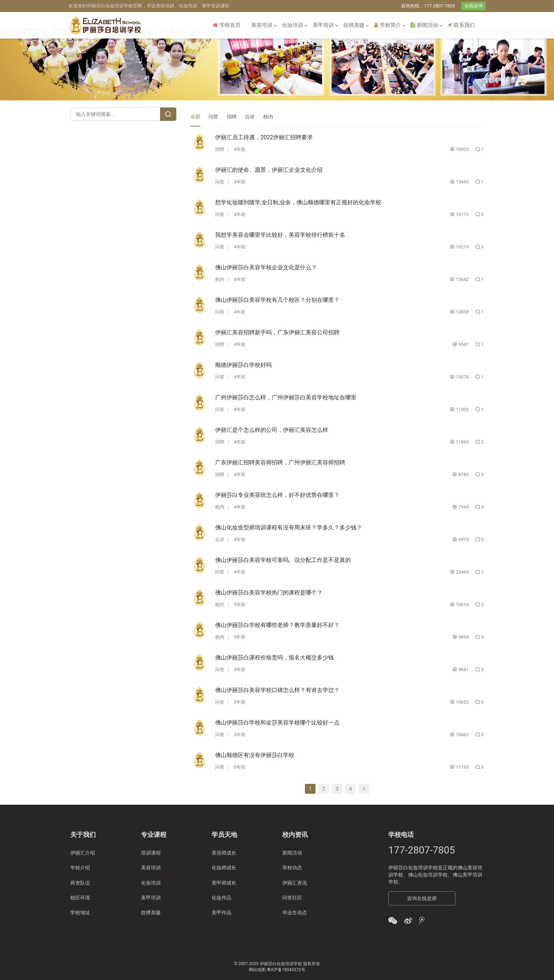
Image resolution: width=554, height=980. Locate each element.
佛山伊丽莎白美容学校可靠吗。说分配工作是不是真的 (283, 560)
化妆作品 (222, 898)
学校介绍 (80, 868)
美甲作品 (222, 912)
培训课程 (151, 853)
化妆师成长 (224, 868)
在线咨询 (473, 6)
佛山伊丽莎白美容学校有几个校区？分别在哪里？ (277, 300)
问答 (213, 117)
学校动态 (292, 868)
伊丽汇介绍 (83, 853)
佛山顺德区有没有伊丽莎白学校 (255, 755)
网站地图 (257, 970)
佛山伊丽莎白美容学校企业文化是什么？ (266, 267)
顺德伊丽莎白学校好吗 (243, 365)
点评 (250, 117)
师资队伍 (80, 883)
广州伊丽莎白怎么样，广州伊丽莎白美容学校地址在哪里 (286, 397)
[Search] (168, 114)
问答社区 (292, 898)
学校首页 (227, 25)
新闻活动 (424, 25)
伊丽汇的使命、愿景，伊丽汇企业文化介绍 (269, 170)
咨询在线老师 (422, 898)
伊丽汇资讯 (295, 883)
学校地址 (80, 912)
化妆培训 (293, 25)
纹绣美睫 (354, 25)
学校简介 (388, 25)
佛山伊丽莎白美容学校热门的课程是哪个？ (269, 592)
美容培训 (262, 25)
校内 (268, 117)
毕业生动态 (295, 912)
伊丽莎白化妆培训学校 (413, 868)
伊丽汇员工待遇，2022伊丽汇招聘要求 (264, 137)
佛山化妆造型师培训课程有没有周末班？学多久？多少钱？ (289, 527)
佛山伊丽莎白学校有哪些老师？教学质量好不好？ (277, 625)
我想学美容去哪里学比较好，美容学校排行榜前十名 (280, 235)
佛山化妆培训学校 (428, 875)
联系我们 (461, 25)
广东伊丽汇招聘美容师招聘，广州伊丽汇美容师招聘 (280, 462)
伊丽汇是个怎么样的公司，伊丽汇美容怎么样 (272, 430)
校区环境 (80, 898)
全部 (195, 117)
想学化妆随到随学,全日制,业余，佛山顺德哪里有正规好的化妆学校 (298, 202)
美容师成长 (224, 853)
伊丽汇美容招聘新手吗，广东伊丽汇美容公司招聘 (277, 332)
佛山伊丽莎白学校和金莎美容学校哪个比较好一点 (277, 723)
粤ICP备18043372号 (286, 970)
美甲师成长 (224, 883)
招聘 (232, 117)
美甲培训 (323, 25)
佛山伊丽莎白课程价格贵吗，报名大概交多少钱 (275, 658)
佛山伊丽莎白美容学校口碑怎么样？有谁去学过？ (277, 690)
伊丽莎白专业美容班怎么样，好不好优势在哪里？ (277, 495)
